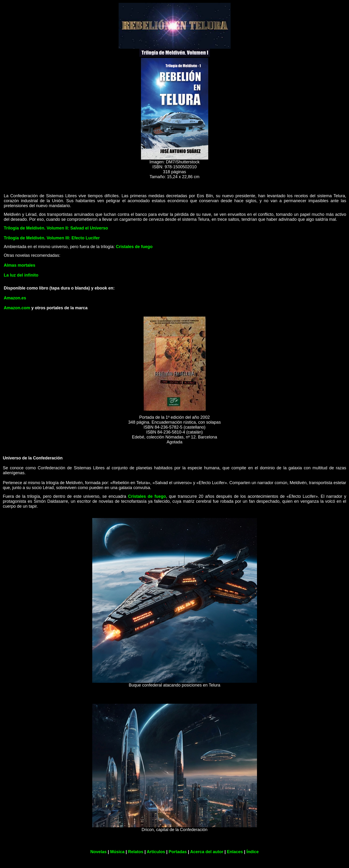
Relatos (136, 852)
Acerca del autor (207, 852)
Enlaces (235, 852)
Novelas (98, 852)
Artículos (156, 852)
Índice (253, 852)
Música (117, 852)
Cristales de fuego (134, 247)
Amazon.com (17, 308)
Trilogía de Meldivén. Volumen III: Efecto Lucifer (52, 238)
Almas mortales (20, 265)
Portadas (178, 852)
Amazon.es (15, 298)
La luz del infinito (21, 275)
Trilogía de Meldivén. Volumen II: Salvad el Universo (56, 228)
